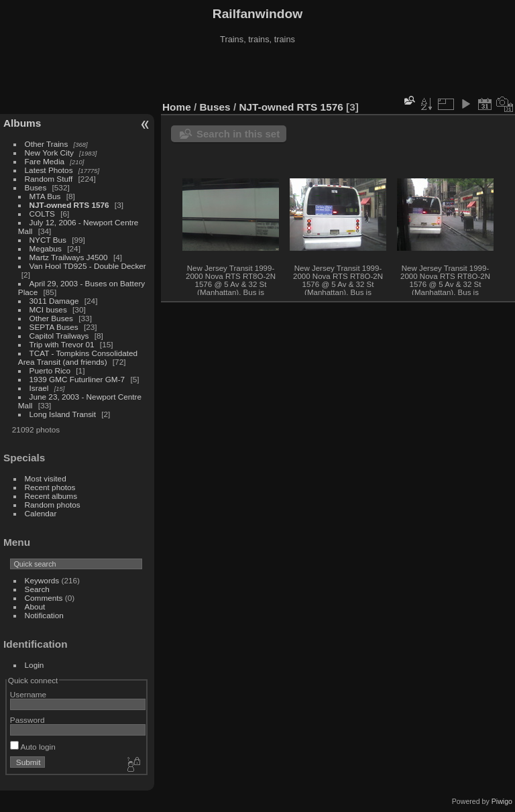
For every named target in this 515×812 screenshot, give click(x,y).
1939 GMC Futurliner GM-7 (77, 379)
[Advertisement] (257, 73)
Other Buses (51, 318)
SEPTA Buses (54, 327)
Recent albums (51, 496)
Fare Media (45, 161)
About (35, 606)
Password (27, 720)
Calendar (41, 513)
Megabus (46, 248)
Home (177, 107)
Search (37, 589)
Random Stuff (49, 179)
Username (28, 694)
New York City (49, 153)
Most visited (46, 478)
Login (35, 665)
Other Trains (47, 144)
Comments (44, 598)
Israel (39, 388)
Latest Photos (49, 170)
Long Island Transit (63, 414)
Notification (44, 615)
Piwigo (502, 801)
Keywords (42, 580)
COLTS (42, 214)
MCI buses (48, 309)
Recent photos (50, 487)
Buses (36, 187)
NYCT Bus (48, 240)
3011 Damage (54, 301)
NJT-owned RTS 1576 (69, 205)
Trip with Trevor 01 (62, 344)
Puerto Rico (50, 370)
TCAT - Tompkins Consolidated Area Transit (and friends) (78, 357)
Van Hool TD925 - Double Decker (88, 266)
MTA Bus (45, 196)
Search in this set (238, 134)
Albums (22, 123)
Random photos (53, 505)
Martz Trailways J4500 (69, 257)
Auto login (33, 747)
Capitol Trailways (59, 336)
